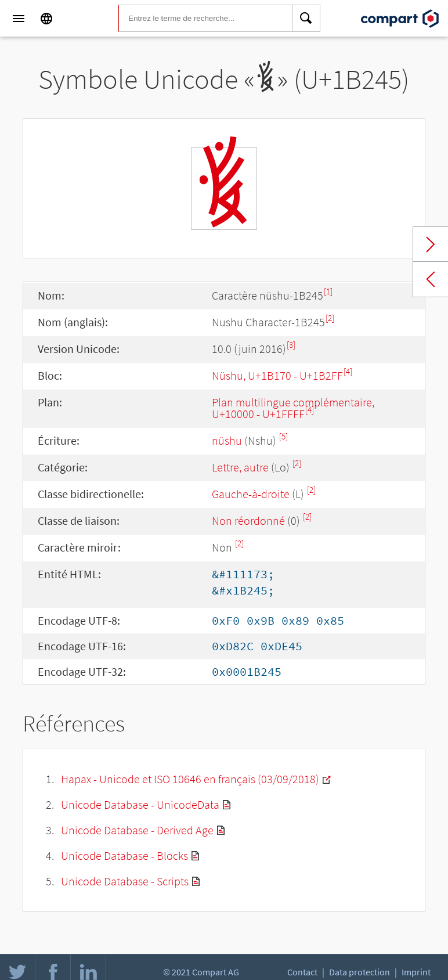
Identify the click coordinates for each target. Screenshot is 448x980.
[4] (348, 371)
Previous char (431, 279)
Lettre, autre (240, 467)
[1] (328, 291)
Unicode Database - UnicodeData (140, 804)
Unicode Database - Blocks (124, 855)
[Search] (306, 19)
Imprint (416, 972)
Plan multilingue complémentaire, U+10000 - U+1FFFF (293, 408)
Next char (431, 244)
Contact (302, 972)
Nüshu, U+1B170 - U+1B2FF (277, 375)
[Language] (46, 19)
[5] (283, 436)
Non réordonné (248, 520)
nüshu (227, 440)
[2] (330, 318)
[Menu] (19, 19)
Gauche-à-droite (251, 494)
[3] (291, 345)
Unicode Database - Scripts (125, 881)
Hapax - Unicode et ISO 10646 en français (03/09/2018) (190, 779)
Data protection (360, 972)
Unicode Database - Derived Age (137, 830)
